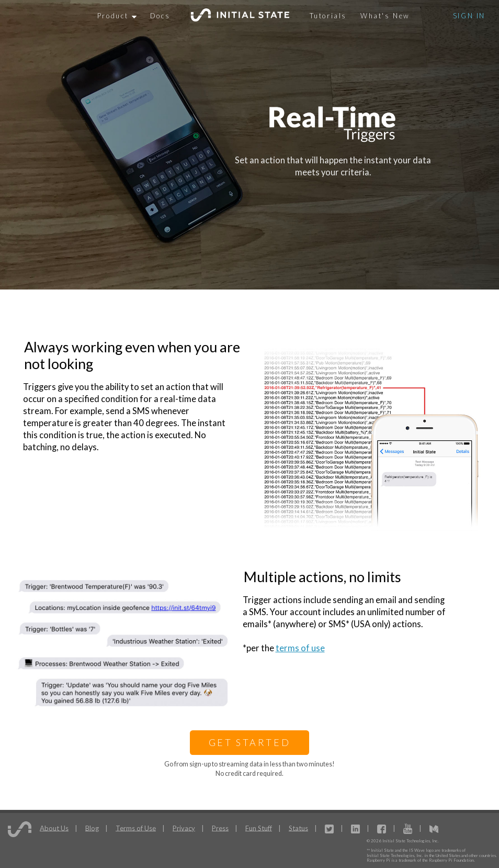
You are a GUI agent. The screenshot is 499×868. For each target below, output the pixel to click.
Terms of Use (136, 828)
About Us (54, 828)
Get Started (250, 742)
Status (298, 828)
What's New (385, 16)
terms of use (300, 648)
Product (117, 16)
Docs (160, 16)
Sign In (469, 16)
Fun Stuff (259, 828)
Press (220, 828)
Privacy (184, 828)
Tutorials (328, 16)
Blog (92, 828)
